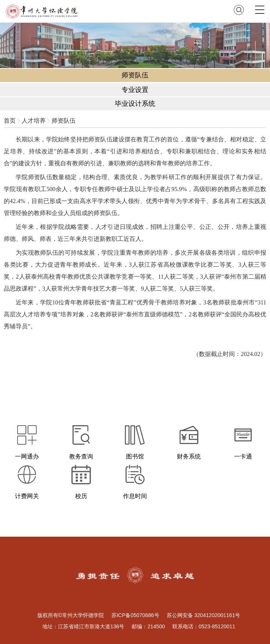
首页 (10, 121)
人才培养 (34, 121)
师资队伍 (64, 121)
